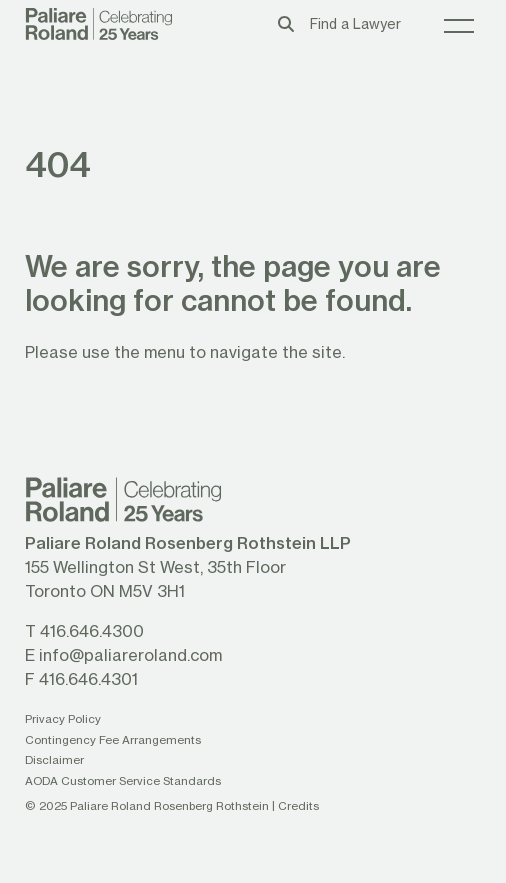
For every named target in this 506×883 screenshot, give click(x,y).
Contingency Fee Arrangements (113, 739)
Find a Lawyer (355, 24)
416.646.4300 (92, 630)
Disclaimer (54, 759)
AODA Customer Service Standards (123, 780)
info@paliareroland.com (130, 654)
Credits (298, 805)
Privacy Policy (63, 718)
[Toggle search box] (286, 23)
